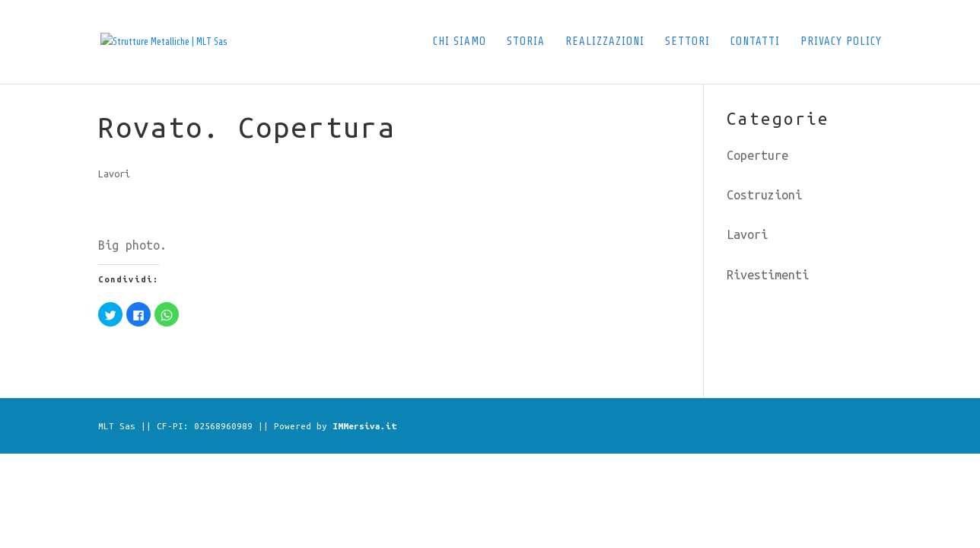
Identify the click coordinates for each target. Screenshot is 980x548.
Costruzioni (764, 195)
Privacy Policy (841, 42)
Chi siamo (460, 42)
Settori (687, 42)
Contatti (755, 42)
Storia (526, 42)
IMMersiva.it (364, 426)
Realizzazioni (605, 42)
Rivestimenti (768, 275)
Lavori (114, 174)
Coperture (757, 155)
